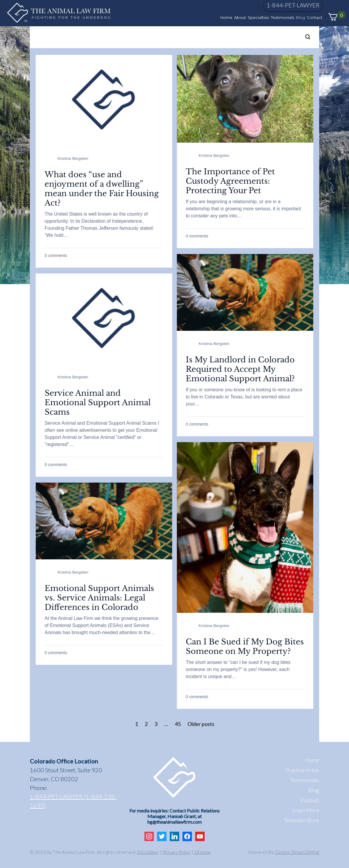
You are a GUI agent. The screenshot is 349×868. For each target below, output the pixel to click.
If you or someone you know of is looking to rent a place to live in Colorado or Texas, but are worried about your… (244, 397)
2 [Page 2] (146, 724)
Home (226, 17)
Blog (300, 17)
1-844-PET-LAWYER (293, 5)
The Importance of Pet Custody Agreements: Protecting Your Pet (230, 181)
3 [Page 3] (156, 724)
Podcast (310, 800)
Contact (315, 17)
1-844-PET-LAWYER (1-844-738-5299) (73, 801)
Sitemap (203, 852)
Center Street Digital (297, 852)
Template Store (302, 820)
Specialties (258, 17)
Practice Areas (302, 770)
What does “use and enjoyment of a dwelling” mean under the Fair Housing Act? (102, 189)
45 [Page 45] (178, 724)
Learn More (306, 810)
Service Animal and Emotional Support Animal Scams (98, 403)
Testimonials (282, 17)
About (240, 17)
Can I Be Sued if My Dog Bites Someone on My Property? (245, 646)
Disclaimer (148, 852)
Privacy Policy (177, 852)
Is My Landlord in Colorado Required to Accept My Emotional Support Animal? (240, 369)
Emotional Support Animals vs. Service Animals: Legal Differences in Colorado (99, 598)
